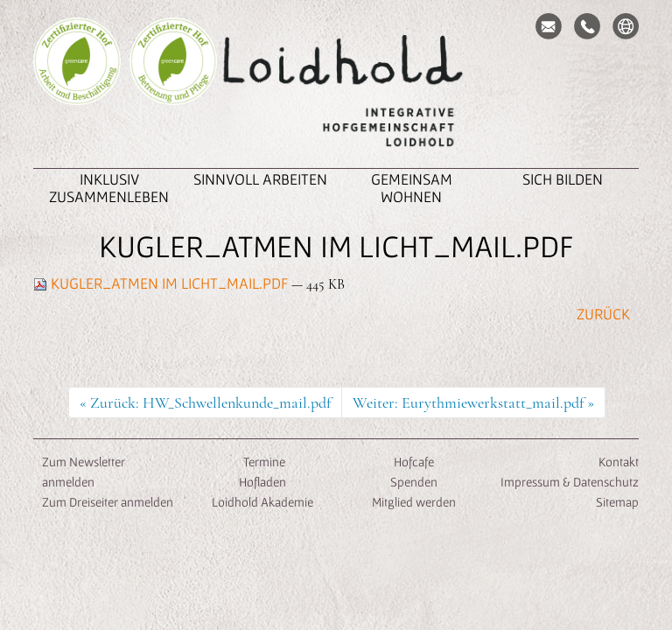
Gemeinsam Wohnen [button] (412, 188)
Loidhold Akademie (262, 502)
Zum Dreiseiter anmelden (108, 502)
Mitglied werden (414, 502)
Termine (263, 462)
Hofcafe (414, 462)
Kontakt (619, 462)
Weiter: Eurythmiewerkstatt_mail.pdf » (473, 402)
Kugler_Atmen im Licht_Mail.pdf (162, 283)
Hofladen (262, 482)
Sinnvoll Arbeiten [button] (260, 179)
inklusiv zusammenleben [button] (109, 188)
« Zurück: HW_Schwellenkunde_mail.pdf (205, 402)
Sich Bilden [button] (563, 179)
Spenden (414, 482)
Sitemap (617, 502)
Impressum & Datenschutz (570, 482)
